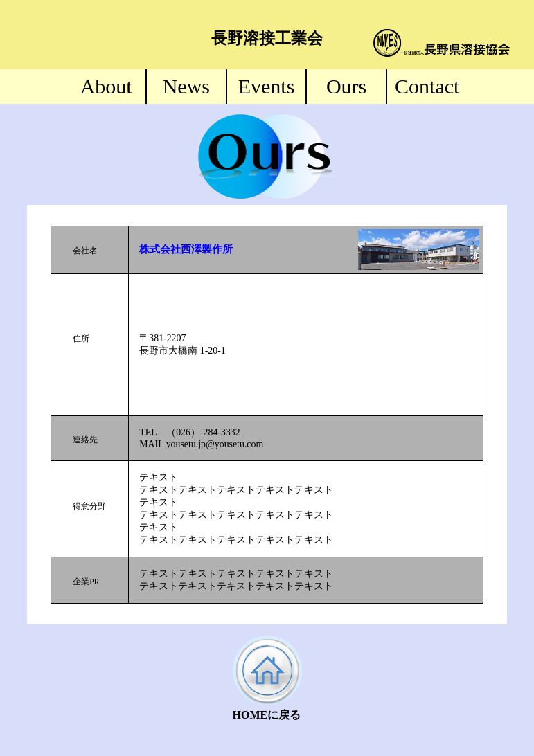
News (186, 86)
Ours (346, 86)
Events (267, 86)
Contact (427, 86)
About (106, 86)
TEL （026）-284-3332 (189, 432)
